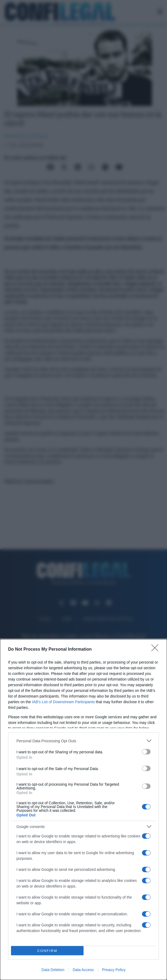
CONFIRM (47, 951)
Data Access (83, 970)
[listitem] (83, 741)
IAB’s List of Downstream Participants (63, 702)
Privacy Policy (114, 970)
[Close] (156, 650)
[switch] (146, 752)
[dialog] (83, 810)
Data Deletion (53, 970)
